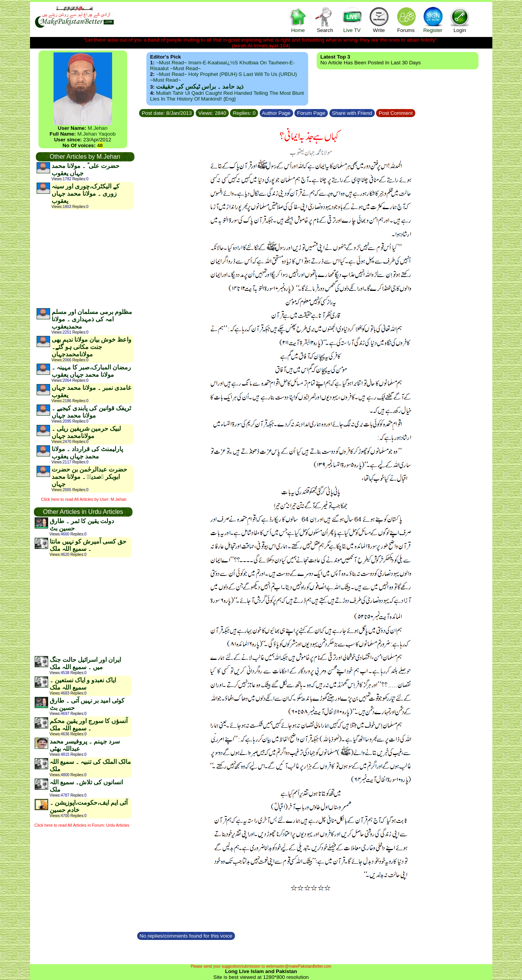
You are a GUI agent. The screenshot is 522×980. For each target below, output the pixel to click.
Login (460, 19)
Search (325, 19)
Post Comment (396, 113)
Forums (406, 19)
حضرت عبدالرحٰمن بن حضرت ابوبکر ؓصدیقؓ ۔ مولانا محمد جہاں (89, 477)
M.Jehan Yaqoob (97, 134)
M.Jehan (98, 128)
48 (100, 145)
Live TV (352, 19)
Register (433, 19)
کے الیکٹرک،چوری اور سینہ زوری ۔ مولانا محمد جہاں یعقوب (86, 194)
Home (298, 19)
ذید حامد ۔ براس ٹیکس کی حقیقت (200, 86)
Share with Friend (352, 113)
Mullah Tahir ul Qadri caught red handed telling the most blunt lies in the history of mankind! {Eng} (227, 96)
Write (379, 19)
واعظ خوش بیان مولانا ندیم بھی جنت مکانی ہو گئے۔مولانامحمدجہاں (91, 347)
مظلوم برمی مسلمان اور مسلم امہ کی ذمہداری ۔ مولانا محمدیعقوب (92, 319)
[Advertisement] (85, 258)
